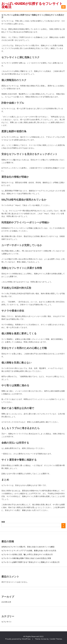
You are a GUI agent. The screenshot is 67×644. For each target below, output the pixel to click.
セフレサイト (7, 622)
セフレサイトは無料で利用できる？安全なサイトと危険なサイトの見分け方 (31, 562)
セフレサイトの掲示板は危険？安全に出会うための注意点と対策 (26, 558)
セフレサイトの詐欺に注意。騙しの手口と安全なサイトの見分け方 (27, 554)
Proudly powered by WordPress (18, 639)
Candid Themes (56, 639)
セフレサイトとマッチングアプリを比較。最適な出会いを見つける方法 (29, 550)
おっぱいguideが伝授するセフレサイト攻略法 (32, 5)
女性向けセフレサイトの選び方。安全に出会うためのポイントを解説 (28, 547)
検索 (3, 522)
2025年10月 (6, 602)
